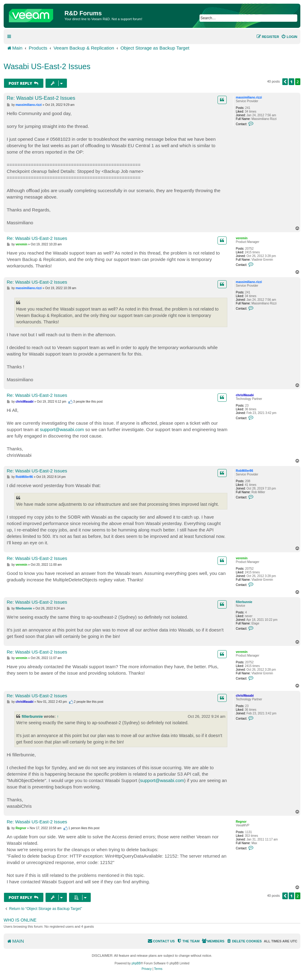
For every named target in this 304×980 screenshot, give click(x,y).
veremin (242, 238)
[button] (285, 82)
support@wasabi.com (62, 429)
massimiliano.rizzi (249, 97)
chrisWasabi (245, 395)
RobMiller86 (245, 471)
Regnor (241, 822)
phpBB (136, 963)
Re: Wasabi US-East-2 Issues (41, 98)
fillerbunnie (244, 602)
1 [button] (291, 82)
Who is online (20, 920)
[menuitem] (289, 37)
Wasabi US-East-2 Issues (47, 66)
